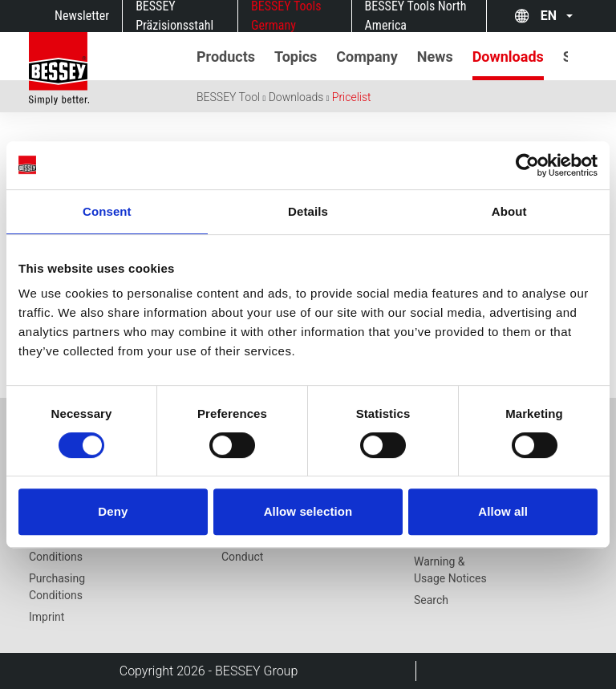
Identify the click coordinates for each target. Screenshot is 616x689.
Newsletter (82, 16)
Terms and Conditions (56, 548)
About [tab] (509, 211)
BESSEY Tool (228, 97)
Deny (113, 511)
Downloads (296, 97)
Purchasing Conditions (57, 587)
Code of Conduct (242, 548)
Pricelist (352, 97)
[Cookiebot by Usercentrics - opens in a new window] (527, 165)
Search (431, 600)
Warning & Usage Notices (450, 570)
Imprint (47, 617)
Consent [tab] (107, 211)
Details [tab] (308, 211)
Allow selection (308, 511)
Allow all (503, 511)
